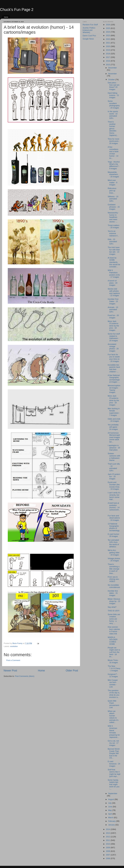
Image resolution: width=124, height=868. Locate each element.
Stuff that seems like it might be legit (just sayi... (114, 773)
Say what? (112, 607)
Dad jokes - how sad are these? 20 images (114, 86)
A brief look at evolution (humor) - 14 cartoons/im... (114, 508)
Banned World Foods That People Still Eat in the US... (114, 753)
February (112, 821)
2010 (108, 844)
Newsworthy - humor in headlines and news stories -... (113, 217)
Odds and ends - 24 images (114, 420)
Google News (88, 39)
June (110, 807)
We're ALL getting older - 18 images (114, 553)
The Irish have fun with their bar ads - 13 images (114, 251)
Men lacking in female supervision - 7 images (114, 412)
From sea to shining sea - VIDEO (114, 579)
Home (6, 17)
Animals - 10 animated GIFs (113, 310)
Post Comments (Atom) (25, 676)
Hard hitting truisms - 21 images (113, 95)
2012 (108, 837)
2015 (108, 65)
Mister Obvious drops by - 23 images (114, 601)
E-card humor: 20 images (114, 535)
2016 (108, 61)
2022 (108, 39)
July (110, 803)
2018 (108, 54)
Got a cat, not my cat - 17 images (113, 743)
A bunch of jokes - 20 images (112, 283)
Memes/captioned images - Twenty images (114, 389)
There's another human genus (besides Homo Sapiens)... (113, 129)
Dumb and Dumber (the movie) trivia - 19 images (114, 486)
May (110, 810)
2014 (108, 829)
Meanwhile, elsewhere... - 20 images (113, 174)
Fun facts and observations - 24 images (114, 518)
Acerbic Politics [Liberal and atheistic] (89, 30)
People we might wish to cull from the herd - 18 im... (114, 652)
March (111, 818)
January (112, 825)
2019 (108, 50)
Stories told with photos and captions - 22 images (114, 292)
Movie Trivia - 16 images (113, 661)
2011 (108, 840)
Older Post (72, 671)
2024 (108, 32)
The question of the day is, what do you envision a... (114, 694)
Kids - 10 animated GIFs (112, 242)
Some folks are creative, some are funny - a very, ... (114, 619)
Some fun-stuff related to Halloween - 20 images (114, 337)
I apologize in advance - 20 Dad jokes (114, 448)
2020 (108, 46)
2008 (108, 851)
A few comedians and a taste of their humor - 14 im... (113, 153)
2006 (108, 858)
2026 (108, 25)
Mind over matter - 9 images (112, 183)
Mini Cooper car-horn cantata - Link (113, 684)
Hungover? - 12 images (113, 675)
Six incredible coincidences (114, 586)
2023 (108, 36)
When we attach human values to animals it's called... (113, 717)
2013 (108, 833)
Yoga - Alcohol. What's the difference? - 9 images (114, 165)
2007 (108, 855)
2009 (108, 848)
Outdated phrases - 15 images (114, 207)
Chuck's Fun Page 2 (17, 10)
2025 (108, 28)
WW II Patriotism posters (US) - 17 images (114, 274)
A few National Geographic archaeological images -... (114, 379)
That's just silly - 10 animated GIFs (114, 467)
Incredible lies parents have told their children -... (114, 368)
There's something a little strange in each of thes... (114, 569)
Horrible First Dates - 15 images (113, 301)
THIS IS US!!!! (114, 611)
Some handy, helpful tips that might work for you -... (114, 784)
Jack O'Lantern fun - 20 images (114, 476)
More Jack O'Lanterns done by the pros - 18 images (113, 326)
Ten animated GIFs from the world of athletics (113, 543)
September (113, 793)
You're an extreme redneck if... (113, 233)
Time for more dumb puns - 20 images (114, 141)
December (112, 68)
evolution (14, 646)
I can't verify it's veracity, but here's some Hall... (114, 496)
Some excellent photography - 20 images (114, 104)
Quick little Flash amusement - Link (114, 704)
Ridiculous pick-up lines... (112, 191)
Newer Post (10, 671)
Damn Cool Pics (89, 36)
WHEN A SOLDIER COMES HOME (113, 641)
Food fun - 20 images (113, 317)
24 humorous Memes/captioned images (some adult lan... (114, 437)
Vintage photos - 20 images (114, 560)
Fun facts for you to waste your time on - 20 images (114, 358)
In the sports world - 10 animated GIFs (113, 115)
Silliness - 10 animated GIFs (113, 199)
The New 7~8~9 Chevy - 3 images (114, 668)
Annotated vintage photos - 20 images (113, 348)
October (112, 80)
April (110, 814)
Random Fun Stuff (90, 25)
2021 (108, 43)
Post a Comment (13, 660)
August (111, 799)
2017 (108, 57)
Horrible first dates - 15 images (113, 593)
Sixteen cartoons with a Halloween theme (114, 457)
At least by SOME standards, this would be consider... (114, 262)
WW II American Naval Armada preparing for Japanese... (114, 732)
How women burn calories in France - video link (114, 630)
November (112, 74)
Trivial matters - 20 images (113, 227)
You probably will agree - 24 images (113, 427)
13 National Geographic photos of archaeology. (114, 527)
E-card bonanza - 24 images (114, 764)
